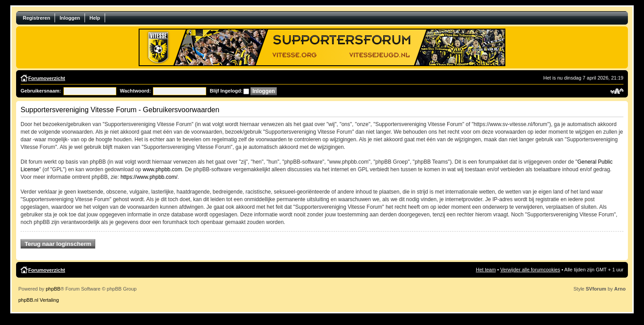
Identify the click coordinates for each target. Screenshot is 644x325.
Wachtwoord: (135, 91)
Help (95, 18)
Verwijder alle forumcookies (530, 270)
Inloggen (70, 18)
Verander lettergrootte (617, 91)
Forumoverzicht (47, 78)
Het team (486, 270)
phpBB (53, 289)
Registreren (36, 18)
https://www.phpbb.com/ (149, 177)
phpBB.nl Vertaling (39, 300)
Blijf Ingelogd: (226, 91)
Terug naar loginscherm (58, 244)
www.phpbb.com (162, 169)
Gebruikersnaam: (41, 91)
